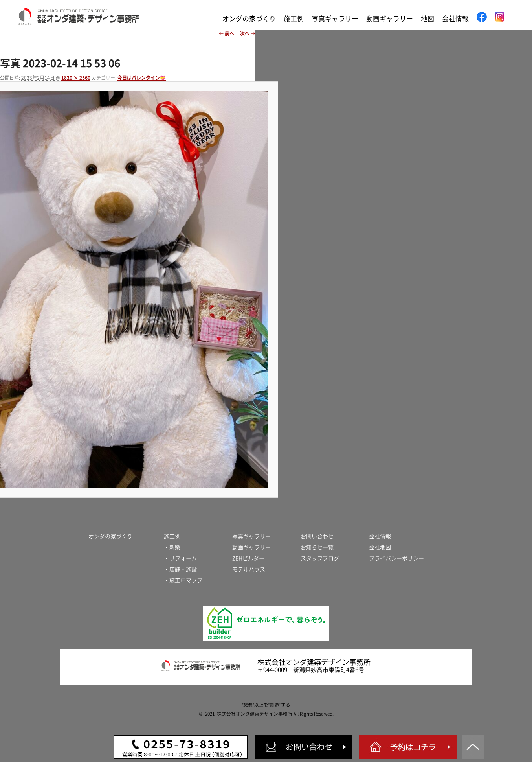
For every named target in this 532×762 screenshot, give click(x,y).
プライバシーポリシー (396, 558)
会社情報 (455, 19)
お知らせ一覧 (317, 547)
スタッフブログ (320, 558)
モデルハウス (249, 569)
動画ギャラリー (390, 19)
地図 (427, 19)
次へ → (248, 33)
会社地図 (380, 547)
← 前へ (227, 33)
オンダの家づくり (249, 19)
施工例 (294, 19)
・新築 (172, 547)
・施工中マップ (183, 580)
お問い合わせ (317, 536)
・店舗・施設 (180, 569)
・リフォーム (180, 558)
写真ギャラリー (335, 19)
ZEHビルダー (248, 558)
